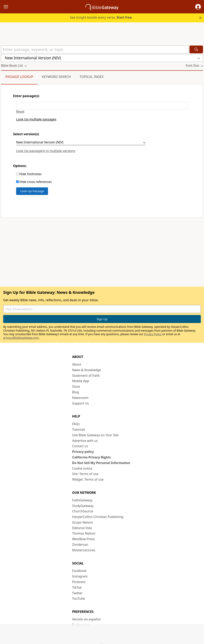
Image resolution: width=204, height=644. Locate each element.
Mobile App (81, 381)
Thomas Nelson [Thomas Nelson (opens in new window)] (84, 533)
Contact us (80, 446)
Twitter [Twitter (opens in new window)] (77, 593)
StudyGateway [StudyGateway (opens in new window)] (83, 506)
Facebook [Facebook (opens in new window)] (79, 571)
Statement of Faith (86, 376)
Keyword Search (56, 77)
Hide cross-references (36, 182)
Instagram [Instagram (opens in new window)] (80, 576)
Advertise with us (85, 441)
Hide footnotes (30, 174)
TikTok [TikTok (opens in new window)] (77, 587)
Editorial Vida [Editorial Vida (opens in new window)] (82, 528)
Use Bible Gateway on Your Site (95, 435)
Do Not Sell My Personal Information (101, 463)
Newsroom (80, 398)
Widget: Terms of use (88, 479)
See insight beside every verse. (101, 17)
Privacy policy (83, 452)
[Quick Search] (95, 49)
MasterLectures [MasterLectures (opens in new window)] (84, 550)
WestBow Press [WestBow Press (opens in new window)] (83, 539)
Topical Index (92, 77)
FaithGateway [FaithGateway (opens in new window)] (82, 500)
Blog (76, 392)
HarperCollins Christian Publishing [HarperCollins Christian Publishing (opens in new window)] (98, 517)
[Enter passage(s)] (102, 106)
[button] (198, 7)
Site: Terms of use (85, 474)
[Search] (196, 49)
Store (76, 387)
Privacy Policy (153, 334)
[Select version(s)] (81, 143)
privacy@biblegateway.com (21, 338)
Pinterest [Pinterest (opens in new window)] (79, 582)
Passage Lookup (19, 77)
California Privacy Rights (92, 457)
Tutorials (79, 429)
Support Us (80, 403)
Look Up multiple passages (36, 119)
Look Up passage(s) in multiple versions (46, 151)
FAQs (76, 424)
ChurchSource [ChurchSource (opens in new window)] (83, 511)
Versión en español (86, 619)
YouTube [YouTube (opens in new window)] (79, 598)
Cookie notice (82, 468)
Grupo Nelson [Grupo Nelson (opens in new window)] (82, 522)
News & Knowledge (87, 370)
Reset (20, 112)
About (77, 364)
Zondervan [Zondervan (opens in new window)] (80, 545)
